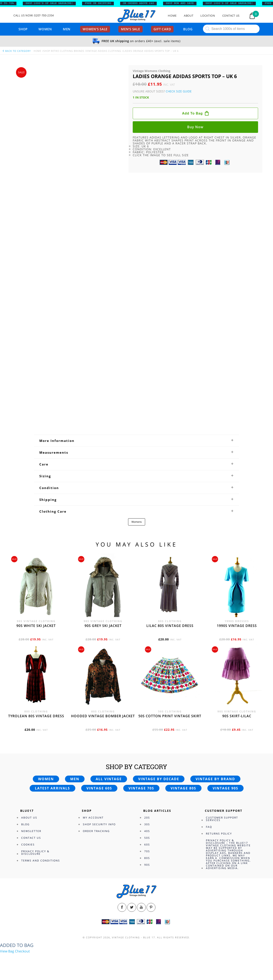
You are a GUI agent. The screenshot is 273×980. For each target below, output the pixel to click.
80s (147, 858)
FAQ (209, 827)
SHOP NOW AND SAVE (184, 3)
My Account (93, 818)
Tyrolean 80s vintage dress (36, 716)
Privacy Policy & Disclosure (35, 853)
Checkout (22, 951)
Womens (137, 522)
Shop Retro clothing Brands (64, 51)
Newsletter (31, 831)
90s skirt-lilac (237, 716)
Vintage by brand (215, 779)
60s (147, 845)
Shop (23, 29)
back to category (16, 51)
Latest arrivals (52, 788)
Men (67, 29)
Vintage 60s (99, 788)
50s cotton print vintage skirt (170, 716)
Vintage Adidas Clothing (104, 51)
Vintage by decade (159, 779)
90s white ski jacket (36, 626)
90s (147, 865)
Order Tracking (96, 831)
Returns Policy (219, 834)
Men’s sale (131, 29)
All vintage (109, 779)
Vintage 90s (225, 788)
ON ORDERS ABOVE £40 (143, 3)
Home (172, 16)
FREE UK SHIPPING (102, 3)
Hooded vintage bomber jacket (103, 716)
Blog (188, 29)
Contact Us (231, 16)
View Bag (7, 951)
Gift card (162, 29)
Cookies (28, 845)
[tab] (136, 441)
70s (147, 851)
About (189, 16)
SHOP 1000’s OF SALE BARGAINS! (54, 3)
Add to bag (193, 113)
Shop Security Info (99, 824)
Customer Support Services (222, 819)
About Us (29, 818)
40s (147, 831)
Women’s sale (95, 29)
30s (147, 824)
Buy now (195, 127)
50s (147, 838)
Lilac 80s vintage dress (170, 626)
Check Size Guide (179, 91)
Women (45, 29)
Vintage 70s (141, 788)
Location (208, 16)
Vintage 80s (183, 788)
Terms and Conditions (41, 861)
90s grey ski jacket (103, 626)
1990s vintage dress (237, 626)
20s (147, 818)
